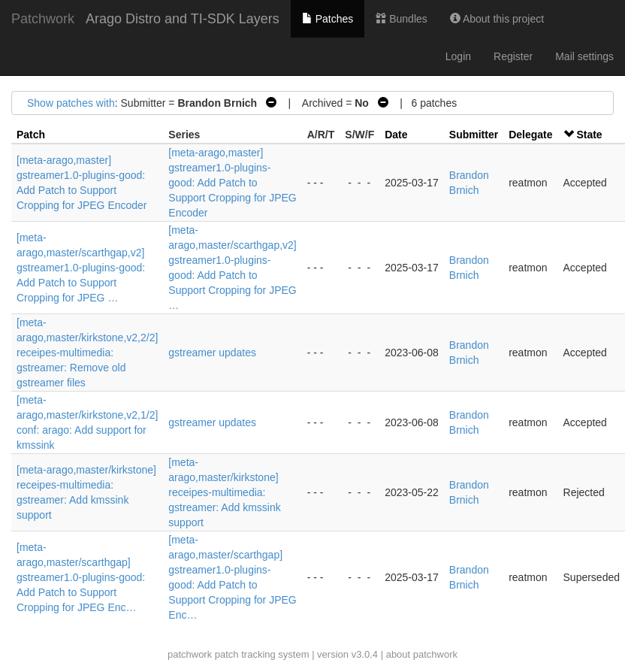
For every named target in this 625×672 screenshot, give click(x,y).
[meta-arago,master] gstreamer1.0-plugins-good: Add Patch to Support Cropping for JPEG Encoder (232, 183)
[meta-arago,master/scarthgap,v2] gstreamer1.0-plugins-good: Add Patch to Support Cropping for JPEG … (81, 268)
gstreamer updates (212, 353)
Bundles (401, 19)
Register (513, 56)
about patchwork (422, 654)
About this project (497, 19)
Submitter (474, 135)
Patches (328, 19)
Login (458, 56)
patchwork (190, 654)
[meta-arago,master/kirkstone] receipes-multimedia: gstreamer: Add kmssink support (224, 492)
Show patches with (71, 103)
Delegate (530, 135)
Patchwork (43, 19)
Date (396, 135)
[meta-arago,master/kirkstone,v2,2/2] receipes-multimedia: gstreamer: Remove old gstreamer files (87, 353)
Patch (31, 135)
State (589, 135)
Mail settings (584, 56)
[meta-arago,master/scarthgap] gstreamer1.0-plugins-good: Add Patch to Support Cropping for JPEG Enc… (81, 577)
